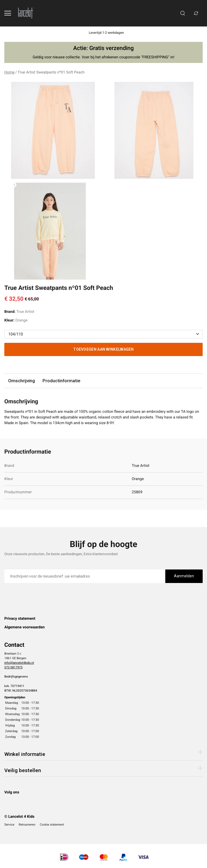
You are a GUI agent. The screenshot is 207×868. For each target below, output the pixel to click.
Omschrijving (22, 381)
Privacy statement (20, 619)
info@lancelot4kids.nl (19, 663)
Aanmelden (184, 576)
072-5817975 (13, 667)
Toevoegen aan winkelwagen (104, 349)
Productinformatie (61, 381)
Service (9, 825)
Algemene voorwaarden (25, 627)
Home (9, 72)
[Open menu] (8, 13)
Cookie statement (52, 825)
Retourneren (27, 825)
